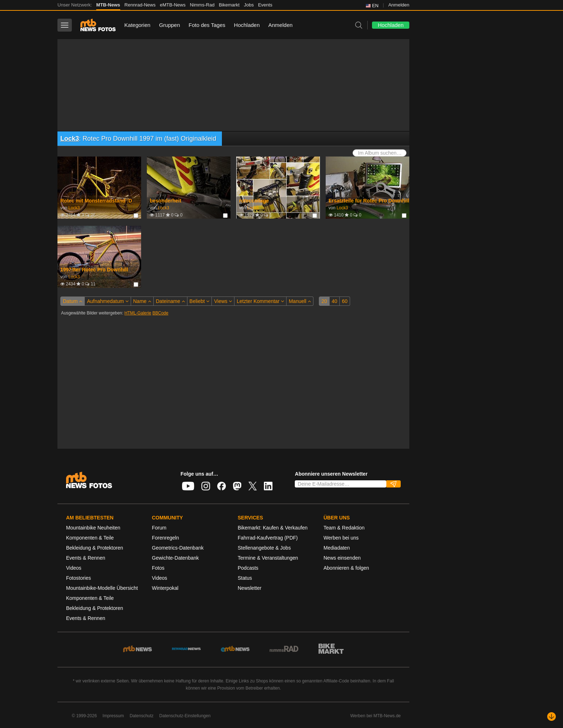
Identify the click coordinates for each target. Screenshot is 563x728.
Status (245, 578)
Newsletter (250, 588)
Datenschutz (142, 716)
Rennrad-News (140, 5)
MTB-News (108, 5)
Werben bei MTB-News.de (376, 716)
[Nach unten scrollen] (552, 717)
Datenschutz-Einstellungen (185, 716)
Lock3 (70, 139)
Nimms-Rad (202, 5)
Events (265, 5)
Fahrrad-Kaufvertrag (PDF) (268, 538)
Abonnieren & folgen (346, 568)
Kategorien (137, 25)
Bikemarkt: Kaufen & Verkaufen (273, 528)
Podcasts (248, 568)
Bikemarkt (229, 5)
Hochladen (247, 25)
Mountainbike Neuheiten (93, 528)
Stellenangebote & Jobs (264, 548)
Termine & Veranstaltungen (268, 558)
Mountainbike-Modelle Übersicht (102, 588)
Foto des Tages (207, 25)
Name (142, 301)
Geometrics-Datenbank (178, 548)
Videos (74, 568)
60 (345, 301)
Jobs (249, 5)
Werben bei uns (341, 538)
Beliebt (200, 301)
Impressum (113, 716)
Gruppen (169, 25)
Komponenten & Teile (90, 538)
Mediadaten (337, 548)
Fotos (158, 568)
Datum (73, 301)
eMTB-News (173, 5)
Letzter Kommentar (260, 301)
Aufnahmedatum (108, 301)
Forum (159, 528)
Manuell (300, 301)
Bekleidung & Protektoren (95, 548)
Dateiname (170, 301)
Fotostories (78, 578)
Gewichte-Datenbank (175, 558)
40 (335, 301)
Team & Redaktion (344, 528)
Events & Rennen (86, 558)
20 (324, 301)
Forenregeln (166, 538)
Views (223, 301)
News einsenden (342, 558)
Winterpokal (165, 588)
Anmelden (399, 5)
